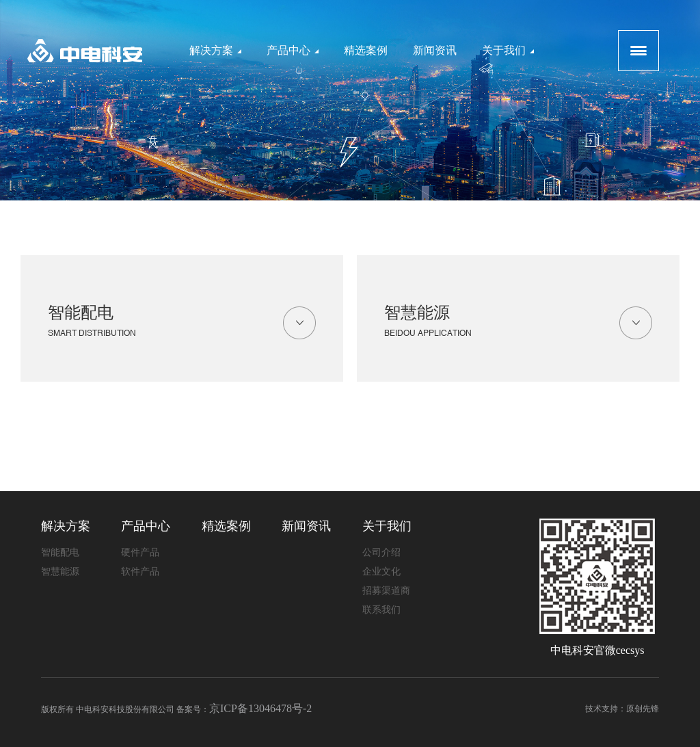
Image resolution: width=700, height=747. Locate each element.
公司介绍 (381, 552)
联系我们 (381, 610)
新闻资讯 (435, 50)
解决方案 (215, 50)
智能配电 (182, 324)
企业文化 (381, 572)
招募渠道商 (386, 591)
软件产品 (140, 572)
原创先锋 (643, 709)
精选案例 (366, 50)
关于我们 (508, 50)
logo (85, 51)
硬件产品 (140, 552)
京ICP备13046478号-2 (260, 708)
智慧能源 (518, 324)
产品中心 (293, 50)
